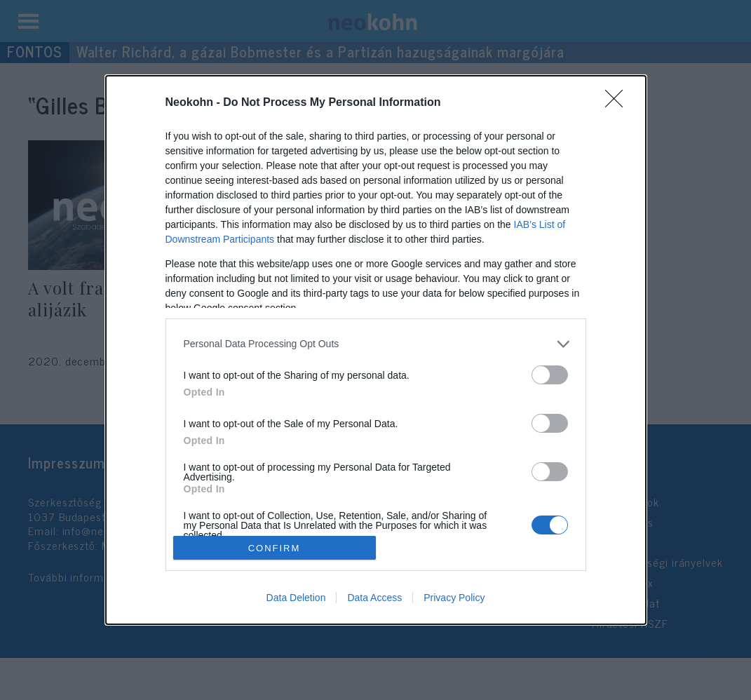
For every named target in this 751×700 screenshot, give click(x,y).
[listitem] (376, 344)
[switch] (550, 375)
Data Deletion (296, 598)
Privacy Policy (454, 598)
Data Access (374, 598)
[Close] (618, 103)
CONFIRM (275, 548)
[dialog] (376, 350)
